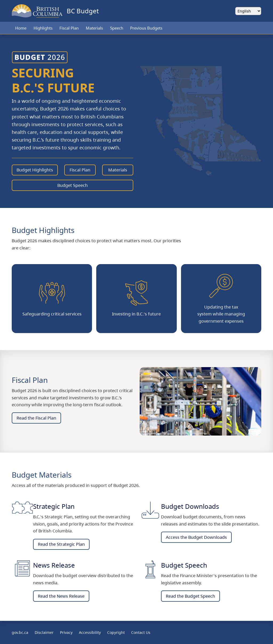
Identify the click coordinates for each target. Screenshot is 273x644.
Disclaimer (44, 632)
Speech (117, 28)
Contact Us (141, 632)
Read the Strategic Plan (61, 544)
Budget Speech (73, 185)
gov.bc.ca (20, 632)
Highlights (43, 28)
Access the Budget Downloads (196, 537)
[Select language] (248, 11)
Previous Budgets (146, 28)
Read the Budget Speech (190, 596)
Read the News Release (61, 596)
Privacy (66, 632)
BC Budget (83, 11)
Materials (94, 28)
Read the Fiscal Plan (36, 418)
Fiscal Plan (69, 28)
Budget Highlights (35, 170)
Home (21, 28)
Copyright (116, 632)
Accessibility (90, 632)
